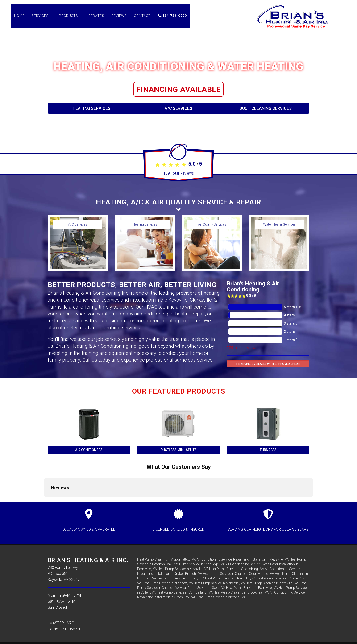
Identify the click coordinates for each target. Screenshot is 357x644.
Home (19, 19)
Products (70, 19)
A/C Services (178, 108)
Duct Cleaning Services (266, 108)
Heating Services (91, 108)
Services (42, 19)
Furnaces (268, 450)
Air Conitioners (89, 450)
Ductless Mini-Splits (179, 450)
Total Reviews (179, 173)
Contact (142, 19)
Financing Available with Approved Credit (268, 364)
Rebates (96, 19)
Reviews (119, 19)
